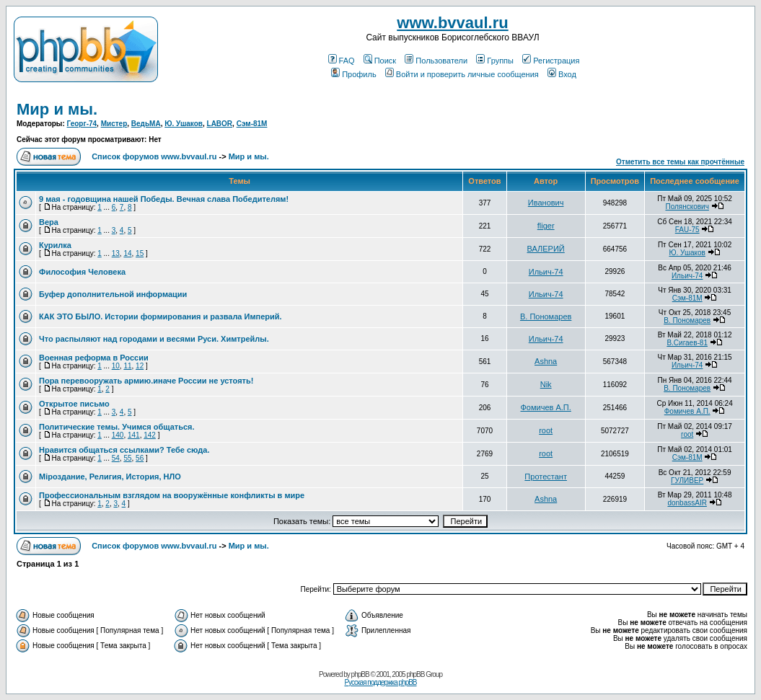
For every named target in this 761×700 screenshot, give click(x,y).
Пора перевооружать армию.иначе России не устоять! (146, 381)
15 (140, 253)
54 (116, 458)
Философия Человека (82, 272)
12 (140, 366)
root (546, 430)
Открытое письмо (74, 404)
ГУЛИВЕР (687, 480)
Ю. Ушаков (184, 124)
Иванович (546, 203)
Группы (495, 61)
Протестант (546, 477)
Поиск (380, 61)
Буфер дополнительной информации (113, 294)
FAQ (342, 61)
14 (127, 253)
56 (140, 458)
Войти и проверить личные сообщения (462, 74)
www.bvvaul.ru (452, 23)
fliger (546, 226)
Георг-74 (82, 124)
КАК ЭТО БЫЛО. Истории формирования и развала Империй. (160, 316)
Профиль (354, 74)
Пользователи (436, 61)
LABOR (220, 124)
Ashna (546, 361)
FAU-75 (687, 230)
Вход (562, 74)
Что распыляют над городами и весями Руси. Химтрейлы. (154, 339)
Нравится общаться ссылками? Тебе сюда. (124, 450)
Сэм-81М (252, 124)
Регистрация (551, 61)
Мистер (114, 124)
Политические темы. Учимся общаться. (117, 427)
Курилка (55, 245)
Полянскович (687, 207)
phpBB (360, 674)
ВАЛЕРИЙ (546, 249)
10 (116, 366)
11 (127, 366)
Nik (546, 384)
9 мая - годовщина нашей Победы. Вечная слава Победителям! (164, 199)
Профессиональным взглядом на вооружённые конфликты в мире (172, 495)
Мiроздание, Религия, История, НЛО (110, 477)
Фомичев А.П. (546, 407)
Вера (49, 222)
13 (116, 253)
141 (134, 435)
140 (118, 435)
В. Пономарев (546, 316)
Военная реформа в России (94, 358)
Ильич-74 (546, 272)
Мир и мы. (57, 109)
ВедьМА (146, 124)
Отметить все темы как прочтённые (680, 162)
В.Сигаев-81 (687, 343)
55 (127, 458)
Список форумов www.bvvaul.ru (154, 156)
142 (150, 435)
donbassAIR (687, 503)
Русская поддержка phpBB (380, 682)
